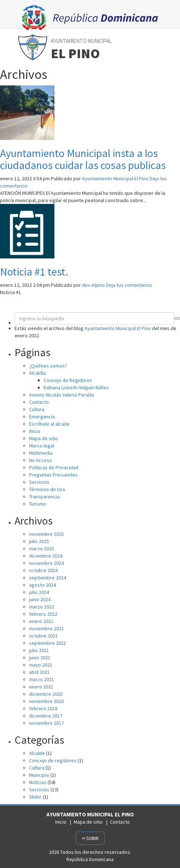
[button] (177, 318)
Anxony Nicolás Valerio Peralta (62, 395)
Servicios (39, 482)
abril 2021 (39, 672)
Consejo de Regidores (68, 380)
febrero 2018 (43, 708)
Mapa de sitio (44, 438)
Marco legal (42, 446)
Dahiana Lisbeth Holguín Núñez (76, 387)
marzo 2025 (42, 548)
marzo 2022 (42, 607)
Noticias (38, 782)
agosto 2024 (42, 585)
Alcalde (37, 753)
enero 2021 (41, 687)
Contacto (39, 402)
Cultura (37, 409)
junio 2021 (40, 658)
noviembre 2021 (46, 628)
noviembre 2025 (46, 534)
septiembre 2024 (48, 578)
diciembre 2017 (46, 716)
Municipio (39, 775)
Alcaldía (37, 373)
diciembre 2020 (46, 694)
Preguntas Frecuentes (53, 475)
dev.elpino (93, 285)
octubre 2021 (43, 636)
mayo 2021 (41, 665)
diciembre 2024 (46, 556)
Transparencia (44, 497)
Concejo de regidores (53, 760)
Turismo (38, 504)
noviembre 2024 (46, 563)
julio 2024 (39, 592)
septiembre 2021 (48, 643)
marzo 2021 (42, 679)
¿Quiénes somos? (48, 366)
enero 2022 (41, 621)
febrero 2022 (43, 614)
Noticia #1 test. (34, 272)
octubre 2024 (43, 570)
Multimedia (41, 453)
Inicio (35, 431)
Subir (90, 838)
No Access (40, 460)
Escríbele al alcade (49, 424)
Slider (35, 797)
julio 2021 (39, 650)
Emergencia (42, 417)
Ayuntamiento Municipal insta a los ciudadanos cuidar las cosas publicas (83, 159)
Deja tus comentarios (129, 285)
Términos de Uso (47, 489)
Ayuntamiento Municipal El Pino (115, 178)
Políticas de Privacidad (54, 467)
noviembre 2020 (46, 701)
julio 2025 (39, 541)
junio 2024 (40, 599)
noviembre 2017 (46, 723)
